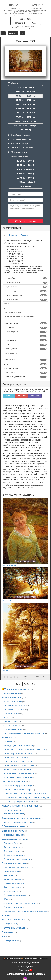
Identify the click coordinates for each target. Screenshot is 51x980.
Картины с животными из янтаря (19, 765)
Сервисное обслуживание (26, 963)
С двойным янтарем (20, 135)
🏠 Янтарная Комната (12, 958)
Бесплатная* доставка (13, 312)
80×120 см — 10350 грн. (25, 121)
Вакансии (25, 970)
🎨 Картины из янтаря (29, 958)
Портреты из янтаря (14, 781)
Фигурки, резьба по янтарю (16, 867)
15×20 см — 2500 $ (25, 161)
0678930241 (9, 396)
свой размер (25, 130)
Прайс (26, 684)
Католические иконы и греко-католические (24, 733)
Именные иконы (11, 714)
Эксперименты (11, 941)
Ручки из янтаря (11, 871)
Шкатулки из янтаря (13, 887)
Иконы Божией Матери (14, 706)
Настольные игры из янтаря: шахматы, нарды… (26, 911)
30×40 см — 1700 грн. (25, 96)
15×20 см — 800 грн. (26, 87)
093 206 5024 (25, 19)
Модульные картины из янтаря (20, 806)
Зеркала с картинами (14, 814)
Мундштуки (9, 875)
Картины (7, 738)
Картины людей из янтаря (16, 757)
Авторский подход (19, 144)
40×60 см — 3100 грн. (25, 104)
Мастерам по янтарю (14, 920)
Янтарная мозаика (19, 156)
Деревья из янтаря (12, 879)
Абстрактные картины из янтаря (19, 773)
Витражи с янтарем (13, 831)
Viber (35, 23)
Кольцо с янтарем (12, 847)
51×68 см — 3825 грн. (25, 109)
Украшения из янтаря (14, 839)
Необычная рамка (25, 332)
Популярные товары (14, 928)
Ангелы (7, 718)
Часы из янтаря (11, 891)
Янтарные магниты (13, 907)
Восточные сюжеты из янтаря (18, 777)
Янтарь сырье (10, 924)
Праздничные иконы (13, 729)
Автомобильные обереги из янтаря (20, 903)
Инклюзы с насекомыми (15, 895)
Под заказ (24, 235)
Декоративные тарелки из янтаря (21, 818)
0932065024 (22, 396)
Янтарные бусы (11, 843)
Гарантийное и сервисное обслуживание (20, 316)
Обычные (15, 83)
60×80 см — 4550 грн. (25, 113)
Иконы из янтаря (12, 697)
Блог (4, 937)
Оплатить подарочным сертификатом (25, 291)
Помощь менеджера (14, 384)
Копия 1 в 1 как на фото (22, 148)
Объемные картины (20, 152)
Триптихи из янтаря (13, 810)
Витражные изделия (13, 835)
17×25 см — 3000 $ (25, 165)
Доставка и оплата (12, 308)
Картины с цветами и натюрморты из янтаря (25, 750)
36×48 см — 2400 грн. (25, 100)
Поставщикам (25, 966)
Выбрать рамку (11, 353)
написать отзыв (40, 678)
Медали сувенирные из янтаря (18, 822)
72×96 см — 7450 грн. (25, 117)
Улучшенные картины (21, 139)
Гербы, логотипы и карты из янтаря (20, 762)
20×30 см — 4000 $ (25, 169)
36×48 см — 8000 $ (25, 178)
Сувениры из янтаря (14, 863)
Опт (33, 684)
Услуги (6, 915)
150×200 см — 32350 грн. (25, 126)
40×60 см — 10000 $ (26, 182)
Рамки (19, 684)
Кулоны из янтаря (12, 851)
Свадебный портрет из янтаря (18, 786)
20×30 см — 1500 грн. (25, 92)
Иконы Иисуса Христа (14, 710)
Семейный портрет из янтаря (17, 790)
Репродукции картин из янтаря (18, 746)
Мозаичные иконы (12, 693)
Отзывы (8, 304)
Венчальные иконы (13, 702)
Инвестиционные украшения (17, 859)
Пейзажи (8, 742)
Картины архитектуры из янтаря (19, 754)
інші (38, 396)
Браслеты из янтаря (13, 855)
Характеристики (12, 228)
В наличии (13, 235)
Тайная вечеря (10, 721)
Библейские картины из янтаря (18, 769)
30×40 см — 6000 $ (25, 174)
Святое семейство (12, 725)
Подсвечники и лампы (14, 883)
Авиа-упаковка (25, 360)
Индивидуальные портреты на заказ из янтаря (26, 794)
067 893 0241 (20, 23)
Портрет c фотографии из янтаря (19, 801)
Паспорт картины (25, 373)
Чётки (6, 899)
